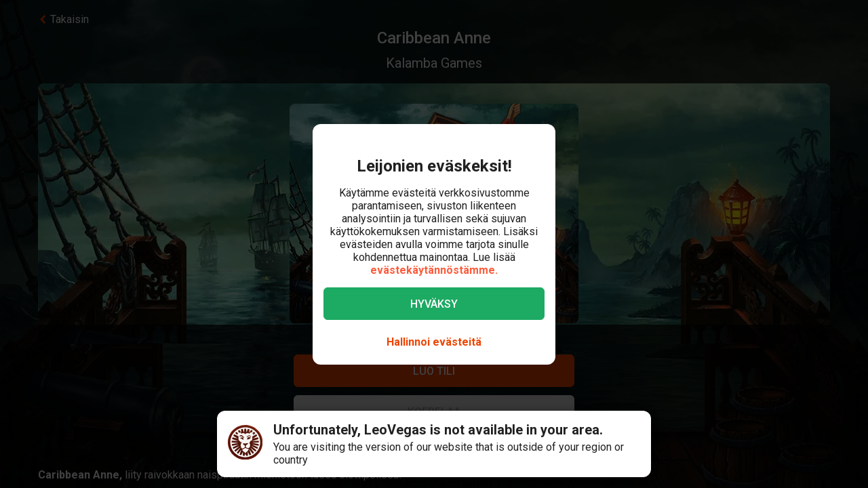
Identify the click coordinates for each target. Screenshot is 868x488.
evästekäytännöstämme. (434, 270)
